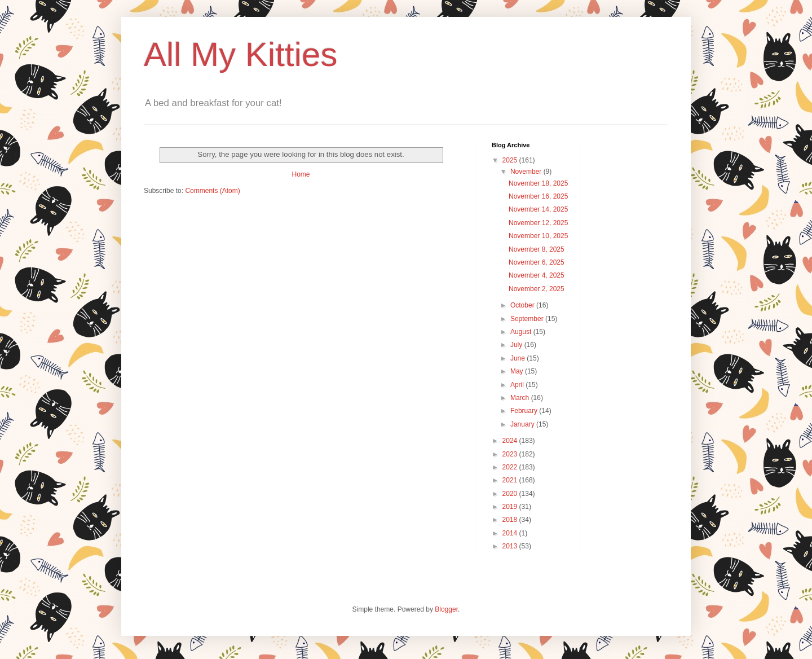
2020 (511, 494)
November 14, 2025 (538, 209)
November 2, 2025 (537, 289)
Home (301, 174)
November (527, 172)
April (518, 385)
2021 (511, 480)
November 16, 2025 (538, 196)
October (523, 305)
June (518, 358)
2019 (511, 507)
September (528, 319)
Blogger (446, 609)
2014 (511, 533)
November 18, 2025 (538, 183)
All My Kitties (240, 54)
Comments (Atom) (212, 191)
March (521, 398)
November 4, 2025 (537, 275)
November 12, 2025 (538, 223)
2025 (511, 160)
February (525, 411)
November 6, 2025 (537, 262)
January (523, 424)
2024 (511, 441)
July (517, 345)
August (522, 332)
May (518, 371)
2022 (511, 467)
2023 (511, 454)
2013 (511, 546)
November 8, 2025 (537, 249)
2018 (511, 520)
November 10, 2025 (538, 236)
